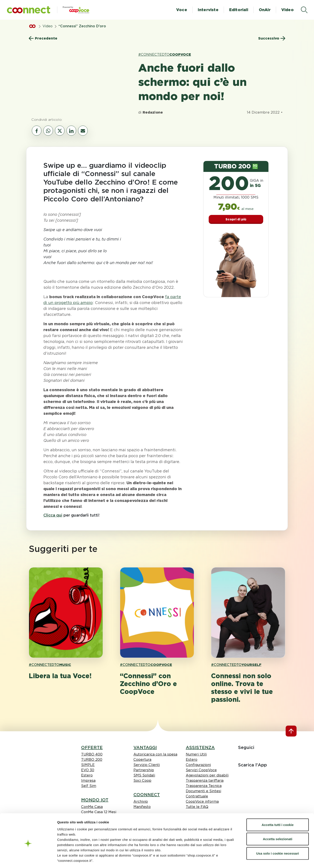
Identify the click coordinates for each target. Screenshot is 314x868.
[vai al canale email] (83, 131)
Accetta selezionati (277, 820)
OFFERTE (92, 747)
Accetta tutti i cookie (278, 806)
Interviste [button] (208, 10)
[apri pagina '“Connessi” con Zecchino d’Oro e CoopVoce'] (157, 613)
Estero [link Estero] (87, 775)
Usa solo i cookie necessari (278, 834)
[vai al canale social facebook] (37, 131)
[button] (29, 10)
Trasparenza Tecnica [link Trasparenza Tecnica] (204, 786)
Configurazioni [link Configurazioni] (198, 765)
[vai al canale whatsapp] (48, 131)
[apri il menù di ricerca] (304, 10)
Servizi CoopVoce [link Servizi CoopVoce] (201, 770)
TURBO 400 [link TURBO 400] (92, 754)
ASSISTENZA (200, 747)
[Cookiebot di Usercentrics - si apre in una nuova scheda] (28, 859)
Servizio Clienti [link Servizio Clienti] (147, 765)
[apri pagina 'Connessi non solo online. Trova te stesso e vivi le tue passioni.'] (248, 613)
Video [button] (288, 10)
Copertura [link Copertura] (142, 760)
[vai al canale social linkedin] (71, 131)
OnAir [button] (265, 10)
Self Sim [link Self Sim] (89, 786)
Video (48, 26)
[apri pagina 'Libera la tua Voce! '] (66, 613)
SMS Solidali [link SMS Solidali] (144, 775)
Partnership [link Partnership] (144, 770)
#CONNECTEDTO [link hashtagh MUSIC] (50, 665)
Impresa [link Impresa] (88, 781)
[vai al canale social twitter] (60, 131)
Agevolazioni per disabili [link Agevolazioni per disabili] (207, 775)
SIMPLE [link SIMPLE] (88, 765)
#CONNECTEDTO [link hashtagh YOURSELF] (236, 665)
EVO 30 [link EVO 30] (88, 770)
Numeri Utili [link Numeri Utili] (196, 754)
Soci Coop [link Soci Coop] (142, 781)
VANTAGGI (145, 747)
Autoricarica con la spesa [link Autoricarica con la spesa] (155, 754)
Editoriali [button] (239, 10)
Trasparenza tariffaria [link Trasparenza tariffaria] (205, 781)
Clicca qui (53, 515)
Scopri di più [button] (236, 219)
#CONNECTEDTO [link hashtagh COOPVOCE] (165, 54)
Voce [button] (182, 10)
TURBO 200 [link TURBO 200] (92, 760)
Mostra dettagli (262, 859)
